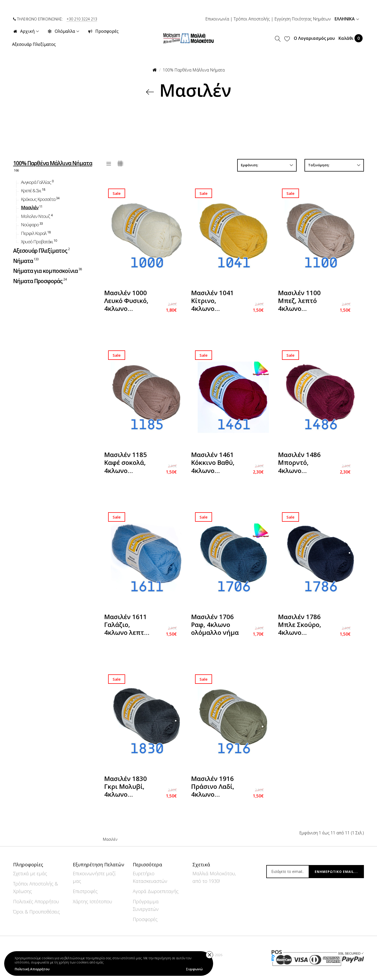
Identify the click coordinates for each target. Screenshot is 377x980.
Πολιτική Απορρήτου (32, 969)
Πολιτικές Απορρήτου (36, 901)
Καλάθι (351, 38)
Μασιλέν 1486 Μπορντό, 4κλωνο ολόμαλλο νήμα (302, 463)
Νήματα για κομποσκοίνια (48, 271)
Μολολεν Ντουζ (37, 216)
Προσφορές (145, 919)
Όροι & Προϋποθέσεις (37, 912)
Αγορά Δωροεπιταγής (156, 891)
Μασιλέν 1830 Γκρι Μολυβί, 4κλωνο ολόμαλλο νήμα (128, 787)
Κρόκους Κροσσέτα (40, 199)
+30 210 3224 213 (82, 19)
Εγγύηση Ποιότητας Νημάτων (303, 19)
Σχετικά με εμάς (30, 873)
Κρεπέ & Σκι (33, 190)
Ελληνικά (347, 19)
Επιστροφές (85, 891)
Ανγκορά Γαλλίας (38, 182)
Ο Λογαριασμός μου (314, 38)
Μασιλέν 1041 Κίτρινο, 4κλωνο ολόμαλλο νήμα (215, 301)
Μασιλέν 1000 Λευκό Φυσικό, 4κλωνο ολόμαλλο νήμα (128, 301)
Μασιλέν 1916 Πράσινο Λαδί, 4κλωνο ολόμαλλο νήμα (215, 787)
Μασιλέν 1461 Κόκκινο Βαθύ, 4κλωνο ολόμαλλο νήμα (215, 463)
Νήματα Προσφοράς (40, 280)
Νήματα (26, 260)
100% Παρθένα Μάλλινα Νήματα (194, 70)
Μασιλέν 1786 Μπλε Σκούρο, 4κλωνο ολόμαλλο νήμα (302, 625)
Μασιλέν (32, 207)
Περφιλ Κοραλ (36, 233)
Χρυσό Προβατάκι (39, 241)
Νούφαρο (32, 224)
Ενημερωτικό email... (336, 872)
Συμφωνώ (194, 969)
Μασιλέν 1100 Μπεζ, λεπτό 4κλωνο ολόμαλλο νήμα (302, 301)
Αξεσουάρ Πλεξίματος (42, 250)
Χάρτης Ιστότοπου (92, 901)
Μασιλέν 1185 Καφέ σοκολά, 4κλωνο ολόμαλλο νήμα (128, 463)
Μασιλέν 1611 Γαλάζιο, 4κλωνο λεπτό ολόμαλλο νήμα (128, 625)
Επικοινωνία (217, 19)
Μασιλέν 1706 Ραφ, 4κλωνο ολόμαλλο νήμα (215, 625)
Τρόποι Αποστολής (252, 19)
